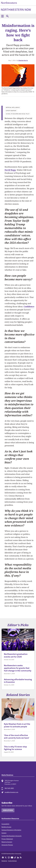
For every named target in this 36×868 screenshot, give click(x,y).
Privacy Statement (7, 839)
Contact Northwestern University (12, 836)
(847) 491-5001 (9, 788)
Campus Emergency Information (11, 830)
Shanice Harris (23, 61)
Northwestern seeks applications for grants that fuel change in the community (18, 668)
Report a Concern (7, 842)
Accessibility (5, 824)
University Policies (7, 845)
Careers (4, 833)
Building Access (6, 827)
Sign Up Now (8, 810)
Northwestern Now (16, 10)
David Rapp (10, 170)
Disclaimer (4, 861)
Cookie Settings (12, 861)
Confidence (29, 307)
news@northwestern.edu (11, 792)
